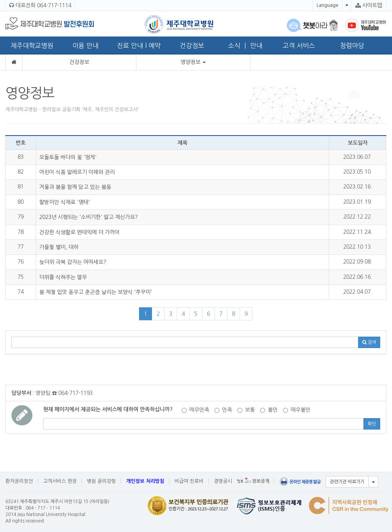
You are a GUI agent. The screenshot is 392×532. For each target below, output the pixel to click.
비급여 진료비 (189, 481)
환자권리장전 (19, 481)
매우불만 (297, 410)
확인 (372, 424)
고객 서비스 (299, 46)
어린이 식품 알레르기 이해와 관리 (77, 172)
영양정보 (193, 62)
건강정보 (192, 46)
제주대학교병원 (32, 46)
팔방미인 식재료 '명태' (65, 202)
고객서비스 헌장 (60, 481)
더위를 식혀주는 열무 (63, 277)
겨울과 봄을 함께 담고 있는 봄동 (75, 187)
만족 (223, 410)
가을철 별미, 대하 (59, 247)
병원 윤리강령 (101, 481)
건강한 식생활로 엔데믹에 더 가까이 (79, 232)
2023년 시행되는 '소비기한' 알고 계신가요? (89, 217)
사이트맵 (369, 5)
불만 (269, 410)
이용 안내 (86, 46)
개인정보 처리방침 (145, 481)
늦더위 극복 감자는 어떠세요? (73, 262)
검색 (369, 342)
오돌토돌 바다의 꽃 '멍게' (68, 157)
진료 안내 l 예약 (139, 46)
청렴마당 (352, 46)
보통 (246, 410)
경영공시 (223, 481)
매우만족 (195, 410)
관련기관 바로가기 (347, 482)
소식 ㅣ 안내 (245, 46)
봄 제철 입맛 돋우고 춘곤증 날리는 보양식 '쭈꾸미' (96, 292)
